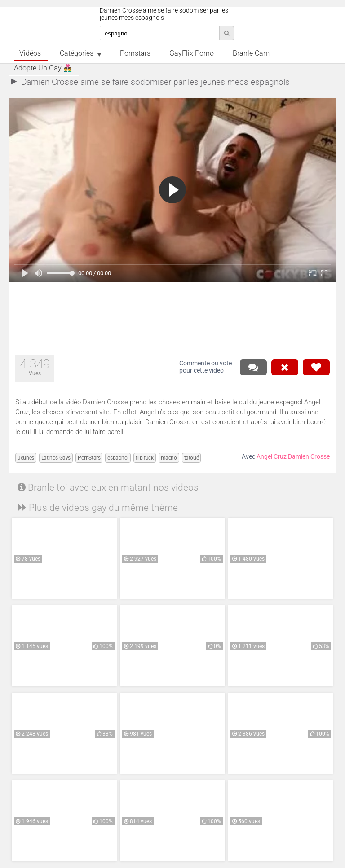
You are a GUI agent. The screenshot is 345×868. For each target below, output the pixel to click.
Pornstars (135, 53)
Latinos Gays (56, 458)
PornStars (89, 458)
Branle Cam (251, 53)
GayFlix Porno (192, 53)
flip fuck (144, 458)
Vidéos (30, 53)
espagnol (118, 458)
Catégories (77, 53)
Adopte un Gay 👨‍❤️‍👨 (43, 68)
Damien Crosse (105, 402)
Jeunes (26, 458)
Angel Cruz (272, 457)
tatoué (192, 458)
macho (169, 458)
